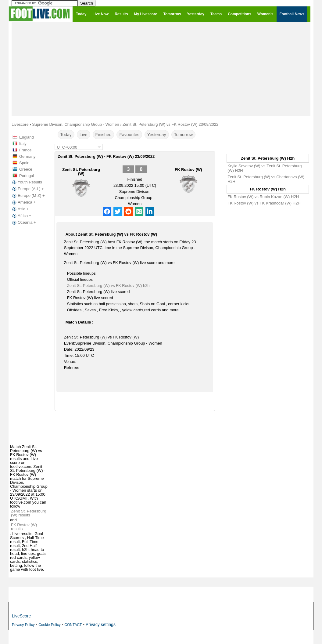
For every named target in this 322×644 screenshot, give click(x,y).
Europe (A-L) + (27, 189)
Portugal (27, 176)
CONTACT (73, 625)
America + (23, 202)
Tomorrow (183, 135)
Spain (24, 163)
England (27, 137)
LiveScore (21, 616)
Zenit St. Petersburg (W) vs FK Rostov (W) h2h (108, 286)
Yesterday (157, 135)
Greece (26, 169)
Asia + (20, 209)
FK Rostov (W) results (24, 527)
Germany (27, 156)
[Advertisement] (161, 69)
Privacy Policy (23, 625)
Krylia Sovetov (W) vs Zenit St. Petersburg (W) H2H (265, 168)
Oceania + (23, 223)
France (25, 150)
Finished (104, 135)
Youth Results (27, 182)
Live (84, 135)
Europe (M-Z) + (28, 196)
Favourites (129, 135)
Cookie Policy (50, 625)
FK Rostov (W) (188, 170)
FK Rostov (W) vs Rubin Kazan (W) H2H (263, 197)
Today (66, 135)
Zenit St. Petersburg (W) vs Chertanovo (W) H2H (266, 179)
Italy (23, 144)
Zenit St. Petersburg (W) (81, 172)
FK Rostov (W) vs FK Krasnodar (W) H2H (264, 203)
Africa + (21, 216)
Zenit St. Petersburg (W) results (29, 513)
